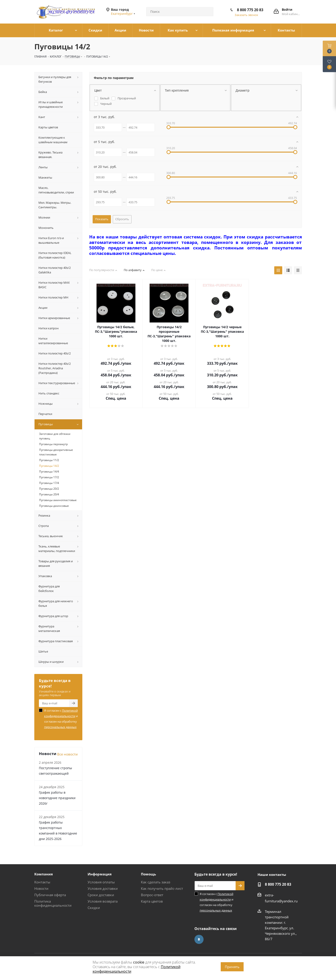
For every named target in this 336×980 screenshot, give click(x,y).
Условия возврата (103, 901)
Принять (232, 967)
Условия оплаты (101, 882)
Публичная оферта (50, 895)
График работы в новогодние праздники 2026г (57, 798)
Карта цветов (152, 901)
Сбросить (122, 219)
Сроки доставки (101, 895)
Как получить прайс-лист (162, 888)
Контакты (42, 882)
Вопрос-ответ (152, 895)
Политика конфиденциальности (53, 903)
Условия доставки (103, 888)
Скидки (94, 908)
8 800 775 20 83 (250, 10)
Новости (41, 888)
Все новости (67, 754)
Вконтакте (199, 939)
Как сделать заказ (156, 882)
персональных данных (60, 727)
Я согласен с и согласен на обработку (61, 719)
